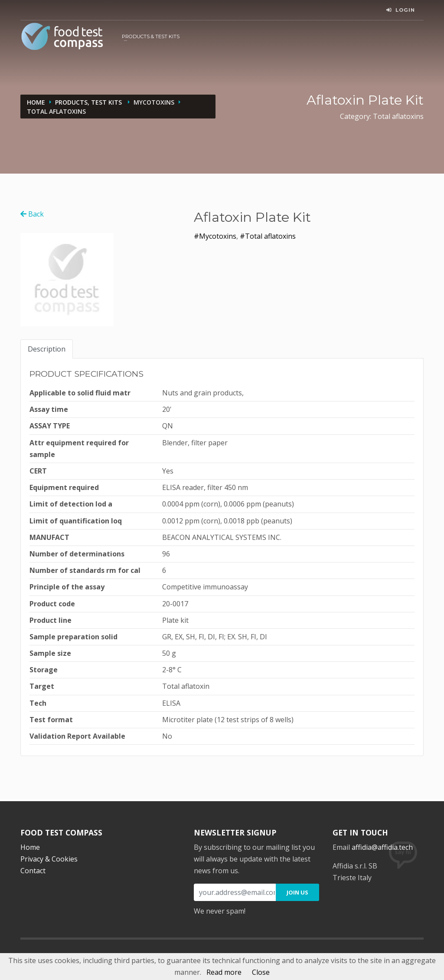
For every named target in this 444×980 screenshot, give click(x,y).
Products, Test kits (89, 102)
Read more (224, 972)
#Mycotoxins (215, 236)
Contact (33, 871)
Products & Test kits (151, 36)
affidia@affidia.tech (382, 847)
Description (47, 349)
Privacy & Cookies (49, 859)
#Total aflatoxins (268, 236)
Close (261, 972)
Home (36, 102)
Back (32, 214)
